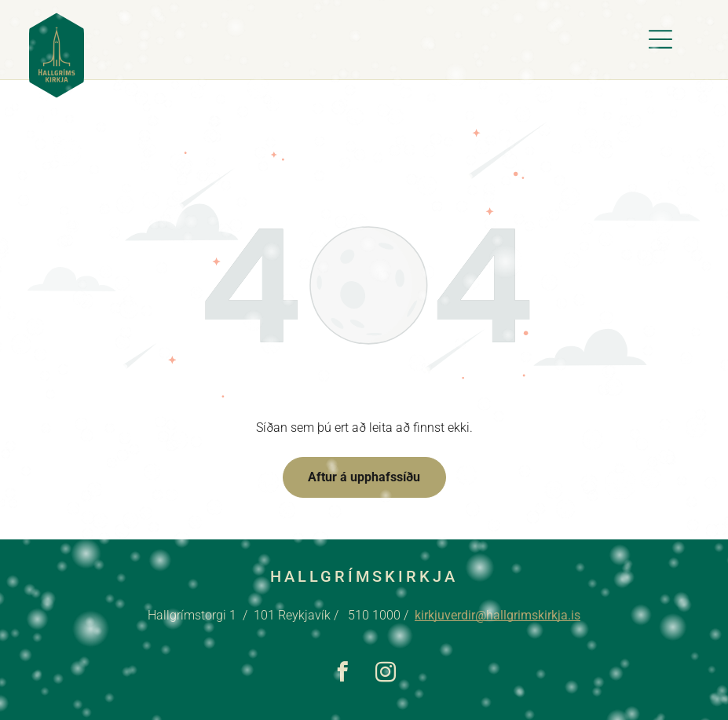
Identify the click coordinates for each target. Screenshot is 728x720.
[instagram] (386, 674)
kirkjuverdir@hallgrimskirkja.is (498, 615)
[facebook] (343, 674)
